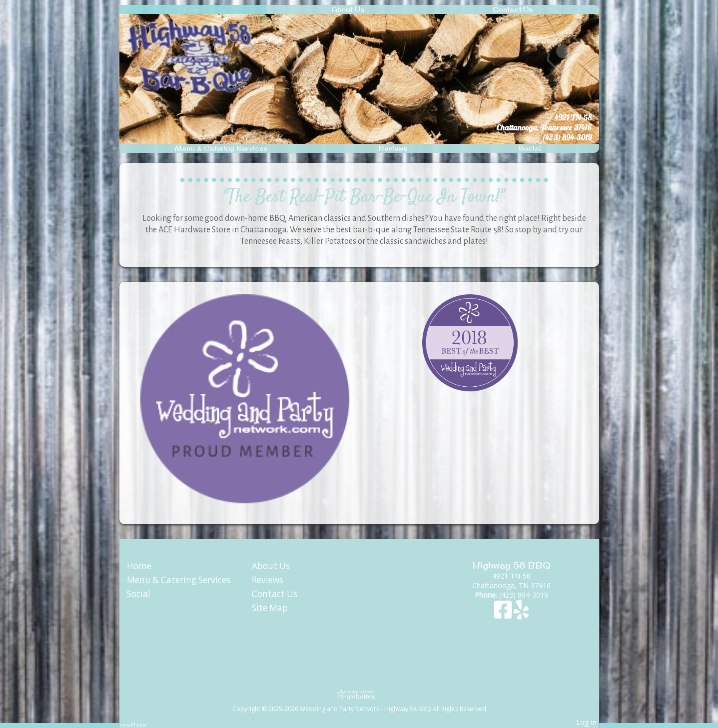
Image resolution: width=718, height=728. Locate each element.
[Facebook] (504, 614)
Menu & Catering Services (221, 148)
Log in (586, 722)
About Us (348, 9)
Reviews (393, 148)
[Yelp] (521, 614)
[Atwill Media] (359, 694)
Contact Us (513, 9)
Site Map (270, 608)
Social (530, 148)
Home (193, 9)
